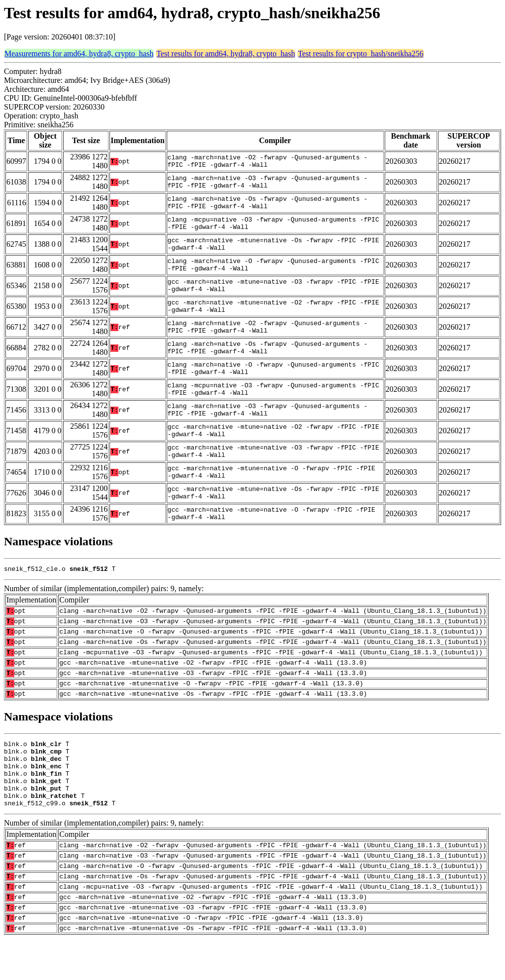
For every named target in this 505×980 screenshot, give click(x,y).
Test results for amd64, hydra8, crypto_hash (226, 54)
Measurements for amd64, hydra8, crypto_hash (79, 54)
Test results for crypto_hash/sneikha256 (361, 54)
